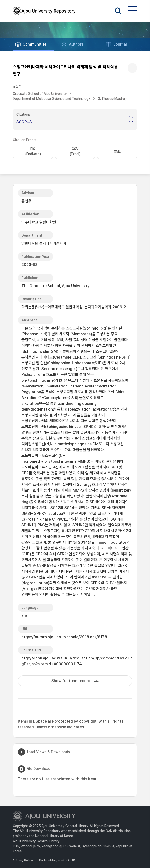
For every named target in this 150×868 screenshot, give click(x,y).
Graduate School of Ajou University (40, 94)
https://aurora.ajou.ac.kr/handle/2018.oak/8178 (64, 637)
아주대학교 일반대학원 (39, 222)
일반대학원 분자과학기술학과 (44, 243)
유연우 (27, 201)
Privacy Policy (23, 860)
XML (117, 151)
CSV (75, 152)
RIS (33, 152)
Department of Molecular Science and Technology (51, 99)
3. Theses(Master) (112, 99)
